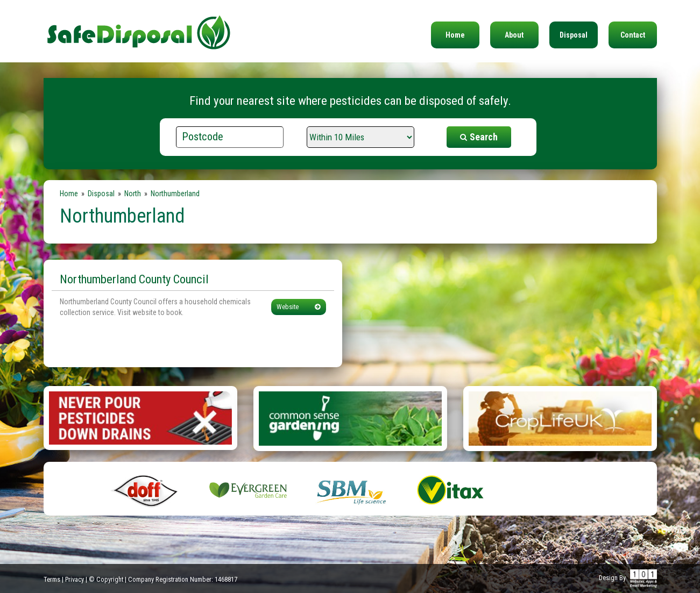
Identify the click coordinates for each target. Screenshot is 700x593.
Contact (633, 35)
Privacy (75, 579)
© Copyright (106, 579)
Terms (52, 579)
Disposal (574, 35)
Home (455, 35)
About (514, 35)
